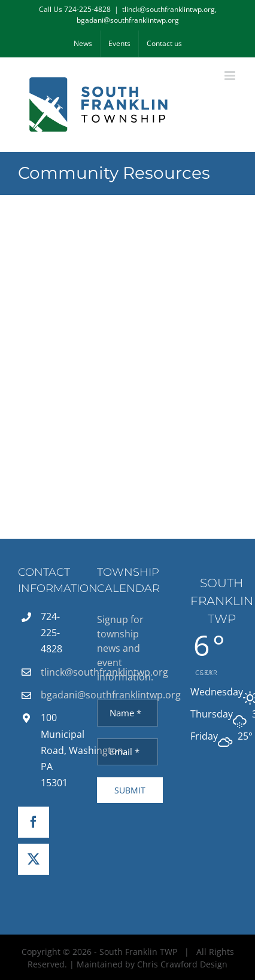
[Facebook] (34, 822)
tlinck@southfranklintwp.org (60, 672)
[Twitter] (34, 859)
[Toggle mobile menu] (231, 76)
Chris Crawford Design (182, 964)
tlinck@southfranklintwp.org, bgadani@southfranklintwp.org (147, 15)
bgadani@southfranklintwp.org (60, 695)
